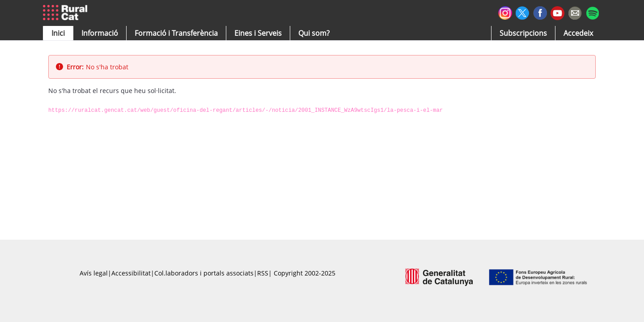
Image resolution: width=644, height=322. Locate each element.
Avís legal (94, 273)
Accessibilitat (131, 273)
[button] (58, 33)
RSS (263, 273)
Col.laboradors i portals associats (204, 273)
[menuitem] (176, 33)
